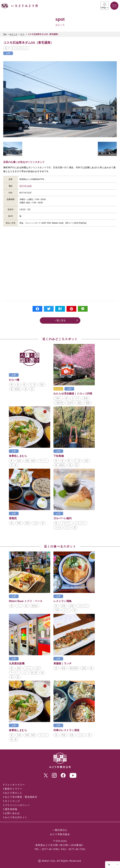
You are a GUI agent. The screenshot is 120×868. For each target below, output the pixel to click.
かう (23, 34)
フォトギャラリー (15, 785)
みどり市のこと (14, 793)
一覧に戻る (60, 320)
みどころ (13, 34)
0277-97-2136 (26, 186)
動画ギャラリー (14, 789)
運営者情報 (11, 809)
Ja (109, 865)
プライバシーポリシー (17, 805)
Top (5, 34)
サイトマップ (12, 801)
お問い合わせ (12, 813)
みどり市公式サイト (16, 817)
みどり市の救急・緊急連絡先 (21, 797)
